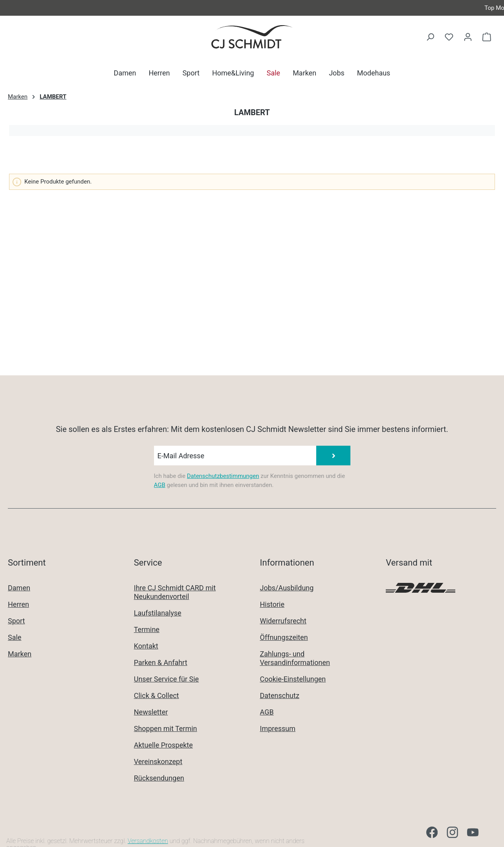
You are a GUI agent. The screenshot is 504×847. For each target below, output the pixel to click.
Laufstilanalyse (158, 613)
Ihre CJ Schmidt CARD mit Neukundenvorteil (175, 592)
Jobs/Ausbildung (287, 588)
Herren (18, 604)
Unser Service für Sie (166, 679)
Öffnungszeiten (284, 637)
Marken (20, 654)
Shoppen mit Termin (166, 728)
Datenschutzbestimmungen (223, 476)
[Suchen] (430, 37)
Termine (147, 629)
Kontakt (146, 646)
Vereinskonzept (158, 762)
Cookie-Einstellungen (293, 679)
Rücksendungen (159, 778)
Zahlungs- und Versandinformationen (295, 658)
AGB (160, 485)
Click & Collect (157, 695)
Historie (272, 604)
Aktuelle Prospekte (163, 745)
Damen (19, 588)
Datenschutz (280, 695)
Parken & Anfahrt (161, 662)
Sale (15, 637)
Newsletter (151, 712)
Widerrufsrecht (283, 621)
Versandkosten (148, 841)
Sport (16, 621)
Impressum (278, 728)
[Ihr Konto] (468, 37)
